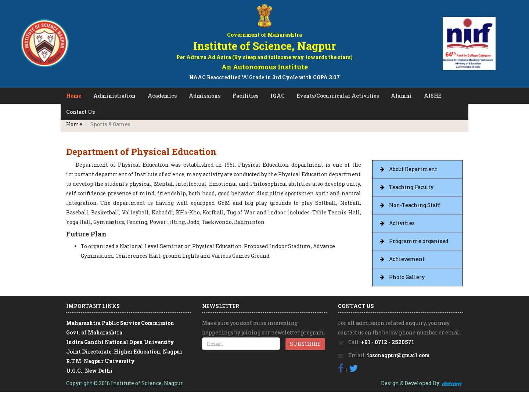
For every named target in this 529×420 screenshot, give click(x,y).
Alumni (401, 96)
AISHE (433, 96)
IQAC (278, 96)
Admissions (205, 96)
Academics (162, 96)
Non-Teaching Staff (415, 205)
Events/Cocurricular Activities (338, 96)
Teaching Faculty (411, 187)
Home (74, 96)
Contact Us (80, 112)
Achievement (407, 259)
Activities (402, 223)
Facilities (245, 96)
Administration (114, 96)
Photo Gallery (407, 277)
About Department (413, 169)
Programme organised (419, 241)
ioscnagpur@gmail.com (398, 355)
